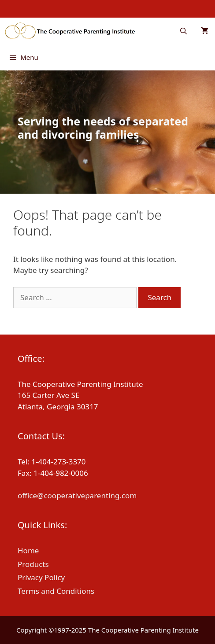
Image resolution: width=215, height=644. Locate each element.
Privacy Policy (41, 577)
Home (28, 550)
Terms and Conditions (56, 591)
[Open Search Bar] (183, 31)
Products (33, 564)
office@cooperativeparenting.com (77, 495)
